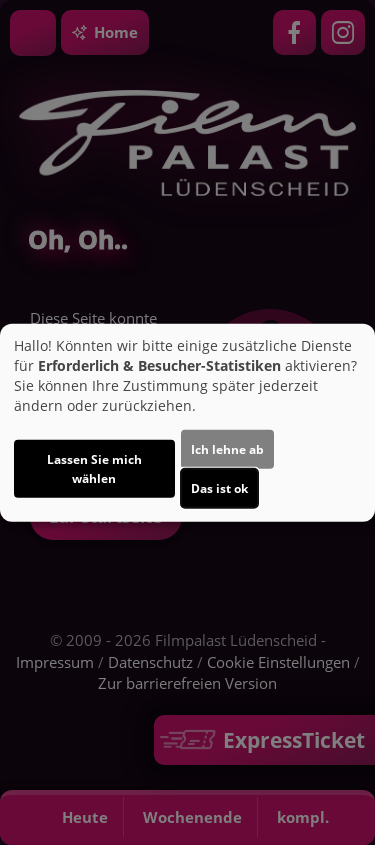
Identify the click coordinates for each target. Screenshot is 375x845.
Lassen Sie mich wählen (94, 469)
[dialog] (187, 422)
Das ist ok (219, 488)
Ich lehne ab (227, 449)
